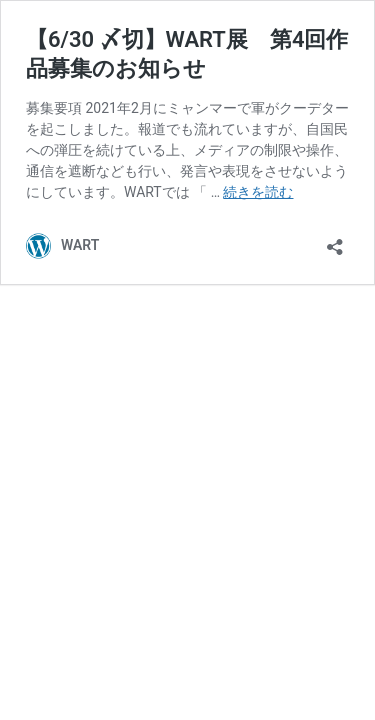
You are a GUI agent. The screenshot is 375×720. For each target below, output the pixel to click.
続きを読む (258, 192)
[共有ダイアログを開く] (335, 240)
